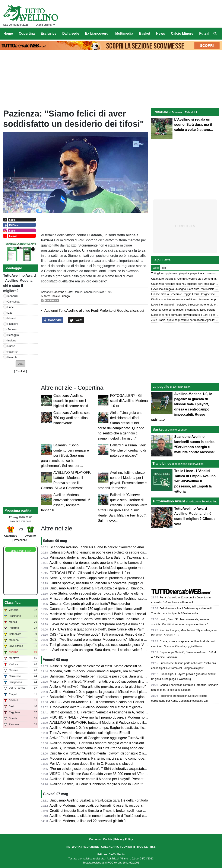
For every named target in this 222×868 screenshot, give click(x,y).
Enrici (11, 307)
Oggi (156, 268)
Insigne (12, 340)
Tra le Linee (162, 464)
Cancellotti (14, 302)
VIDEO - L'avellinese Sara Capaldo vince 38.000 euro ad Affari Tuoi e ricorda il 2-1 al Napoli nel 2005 (126, 774)
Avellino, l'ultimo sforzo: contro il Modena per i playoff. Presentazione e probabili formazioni (118, 779)
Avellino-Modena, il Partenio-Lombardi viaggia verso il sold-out (97, 743)
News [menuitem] (161, 33)
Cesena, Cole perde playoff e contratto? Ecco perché (90, 604)
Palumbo (13, 357)
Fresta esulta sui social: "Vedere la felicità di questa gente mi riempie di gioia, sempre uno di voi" (123, 568)
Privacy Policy (124, 839)
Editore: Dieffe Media (111, 854)
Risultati (20, 371)
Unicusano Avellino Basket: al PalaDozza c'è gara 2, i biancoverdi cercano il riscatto (113, 588)
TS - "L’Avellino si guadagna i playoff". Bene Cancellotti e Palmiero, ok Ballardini (110, 629)
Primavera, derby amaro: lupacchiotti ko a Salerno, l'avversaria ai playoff (104, 557)
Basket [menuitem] (145, 33)
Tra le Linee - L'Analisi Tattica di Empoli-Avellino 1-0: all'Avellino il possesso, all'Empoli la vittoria (195, 481)
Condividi (53, 320)
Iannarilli (13, 296)
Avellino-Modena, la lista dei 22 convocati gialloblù (88, 821)
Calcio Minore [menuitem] (182, 33)
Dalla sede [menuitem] (71, 33)
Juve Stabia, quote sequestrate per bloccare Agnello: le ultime (97, 593)
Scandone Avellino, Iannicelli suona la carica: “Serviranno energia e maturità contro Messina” (120, 547)
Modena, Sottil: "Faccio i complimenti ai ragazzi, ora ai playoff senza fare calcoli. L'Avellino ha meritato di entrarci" (136, 671)
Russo (11, 346)
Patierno (13, 352)
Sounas (12, 329)
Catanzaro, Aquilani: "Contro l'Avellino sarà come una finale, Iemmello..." (105, 619)
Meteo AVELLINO (21, 551)
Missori (12, 318)
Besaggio (13, 335)
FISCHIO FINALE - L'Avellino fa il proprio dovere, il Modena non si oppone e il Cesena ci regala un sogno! (130, 717)
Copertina (58, 292)
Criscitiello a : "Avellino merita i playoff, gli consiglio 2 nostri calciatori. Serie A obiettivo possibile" (128, 753)
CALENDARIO (110, 847)
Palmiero (13, 324)
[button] (20, 364)
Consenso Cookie (101, 839)
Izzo (10, 313)
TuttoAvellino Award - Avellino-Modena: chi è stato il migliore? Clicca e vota (106, 707)
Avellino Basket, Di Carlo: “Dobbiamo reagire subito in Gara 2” (96, 784)
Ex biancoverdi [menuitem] (97, 33)
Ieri (164, 268)
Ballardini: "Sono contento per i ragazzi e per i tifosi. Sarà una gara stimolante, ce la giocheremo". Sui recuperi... (65, 455)
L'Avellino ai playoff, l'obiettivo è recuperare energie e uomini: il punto (102, 624)
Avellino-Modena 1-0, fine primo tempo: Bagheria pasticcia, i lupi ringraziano (107, 728)
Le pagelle (161, 387)
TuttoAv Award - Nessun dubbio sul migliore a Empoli (90, 733)
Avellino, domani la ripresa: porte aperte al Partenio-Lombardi (96, 563)
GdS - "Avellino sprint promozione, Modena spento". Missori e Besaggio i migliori (111, 640)
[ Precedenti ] (20, 540)
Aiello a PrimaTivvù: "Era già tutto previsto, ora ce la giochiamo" (98, 687)
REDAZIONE (91, 847)
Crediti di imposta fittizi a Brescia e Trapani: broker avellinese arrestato (103, 811)
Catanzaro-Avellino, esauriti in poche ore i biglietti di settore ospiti (71, 401)
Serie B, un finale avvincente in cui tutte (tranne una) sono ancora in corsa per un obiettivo (118, 748)
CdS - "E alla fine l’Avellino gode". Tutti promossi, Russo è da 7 (97, 634)
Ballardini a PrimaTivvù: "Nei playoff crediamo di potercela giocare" (128, 450)
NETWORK (73, 847)
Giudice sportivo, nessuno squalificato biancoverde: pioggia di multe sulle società (111, 583)
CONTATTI (128, 847)
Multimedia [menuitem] (124, 33)
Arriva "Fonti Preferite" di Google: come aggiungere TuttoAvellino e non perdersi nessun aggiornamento (128, 738)
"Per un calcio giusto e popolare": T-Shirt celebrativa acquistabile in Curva (105, 769)
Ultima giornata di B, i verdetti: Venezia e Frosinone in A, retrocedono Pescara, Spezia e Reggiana (124, 712)
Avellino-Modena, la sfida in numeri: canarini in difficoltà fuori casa (99, 816)
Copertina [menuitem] (27, 33)
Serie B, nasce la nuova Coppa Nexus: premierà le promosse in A (99, 578)
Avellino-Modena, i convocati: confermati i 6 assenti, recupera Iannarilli (103, 805)
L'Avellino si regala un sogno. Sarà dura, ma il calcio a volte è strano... (103, 650)
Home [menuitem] (8, 33)
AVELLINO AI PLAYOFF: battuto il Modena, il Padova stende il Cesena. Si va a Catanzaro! (118, 723)
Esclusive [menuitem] (48, 33)
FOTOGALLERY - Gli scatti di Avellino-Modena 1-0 (129, 401)
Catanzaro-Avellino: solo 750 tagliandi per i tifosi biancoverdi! (72, 418)
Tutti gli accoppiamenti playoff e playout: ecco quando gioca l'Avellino (102, 645)
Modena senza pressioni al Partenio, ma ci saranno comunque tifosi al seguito (109, 758)
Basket (158, 429)
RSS (153, 847)
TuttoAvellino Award (169, 501)
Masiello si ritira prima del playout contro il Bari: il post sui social (98, 614)
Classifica (12, 603)
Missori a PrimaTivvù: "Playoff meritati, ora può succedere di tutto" (100, 681)
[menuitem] (215, 34)
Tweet (76, 320)
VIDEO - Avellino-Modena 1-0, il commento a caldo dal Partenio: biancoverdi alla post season (120, 702)
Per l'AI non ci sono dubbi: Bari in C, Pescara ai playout (92, 764)
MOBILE (142, 847)
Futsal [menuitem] (204, 33)
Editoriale (160, 112)
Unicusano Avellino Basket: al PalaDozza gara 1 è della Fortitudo (99, 800)
